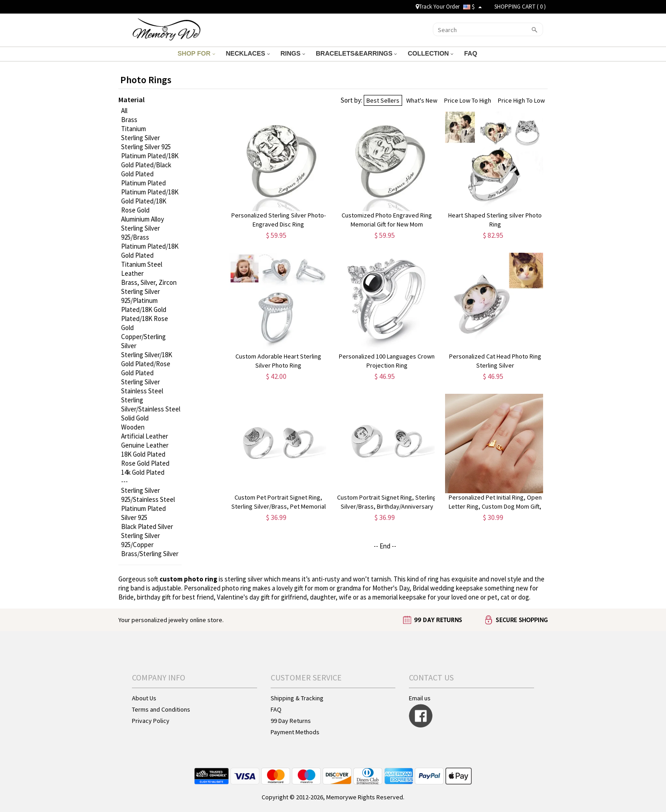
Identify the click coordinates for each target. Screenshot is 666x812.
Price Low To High (468, 100)
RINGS (293, 53)
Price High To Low (521, 100)
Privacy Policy (151, 721)
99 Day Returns (291, 721)
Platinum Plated (143, 183)
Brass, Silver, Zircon (149, 282)
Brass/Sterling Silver (150, 554)
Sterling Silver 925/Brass (141, 233)
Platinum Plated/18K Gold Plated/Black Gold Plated (150, 165)
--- (124, 481)
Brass (129, 120)
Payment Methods (295, 732)
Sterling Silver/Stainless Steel (151, 404)
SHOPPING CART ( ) (520, 7)
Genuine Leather (145, 445)
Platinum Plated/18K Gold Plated (150, 251)
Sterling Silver (141, 138)
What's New (422, 100)
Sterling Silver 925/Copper (141, 540)
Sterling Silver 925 (146, 147)
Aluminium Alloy (143, 219)
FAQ (471, 53)
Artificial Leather (145, 436)
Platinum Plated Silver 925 (143, 513)
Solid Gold (135, 418)
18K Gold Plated (143, 454)
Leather (132, 273)
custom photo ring (188, 579)
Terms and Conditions (161, 709)
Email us (420, 698)
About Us (144, 698)
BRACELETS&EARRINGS (356, 53)
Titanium (134, 129)
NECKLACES (248, 53)
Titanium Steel (142, 264)
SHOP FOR (196, 53)
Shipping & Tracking (297, 698)
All (124, 111)
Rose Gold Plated (145, 463)
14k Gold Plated (143, 472)
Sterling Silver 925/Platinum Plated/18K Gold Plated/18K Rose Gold (145, 309)
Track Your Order (438, 7)
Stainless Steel (142, 391)
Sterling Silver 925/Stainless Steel (148, 495)
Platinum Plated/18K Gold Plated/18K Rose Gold (150, 201)
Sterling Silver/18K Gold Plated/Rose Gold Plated (147, 364)
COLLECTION (430, 53)
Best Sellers (383, 100)
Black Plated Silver (147, 526)
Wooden (133, 427)
